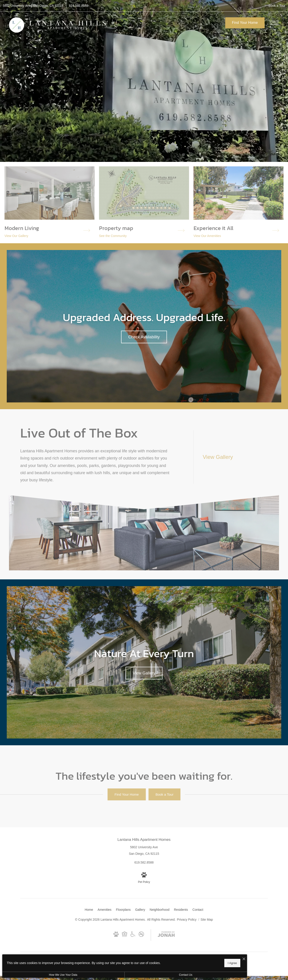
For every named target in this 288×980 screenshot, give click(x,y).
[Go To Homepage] (57, 25)
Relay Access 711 (215, 965)
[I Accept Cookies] (157, 958)
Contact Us (120, 975)
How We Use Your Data (41, 975)
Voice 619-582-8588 (162, 965)
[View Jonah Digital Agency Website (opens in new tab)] (166, 935)
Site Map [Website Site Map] (207, 920)
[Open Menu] (274, 23)
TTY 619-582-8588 (188, 965)
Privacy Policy (187, 920)
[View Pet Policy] (144, 878)
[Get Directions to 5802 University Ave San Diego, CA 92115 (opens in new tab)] (33, 6)
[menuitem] (89, 910)
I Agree (145, 962)
